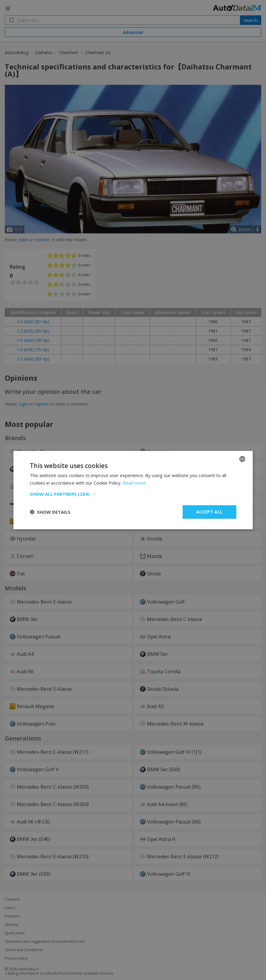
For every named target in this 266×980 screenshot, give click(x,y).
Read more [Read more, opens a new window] (134, 483)
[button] (133, 494)
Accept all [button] (209, 512)
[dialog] (133, 490)
